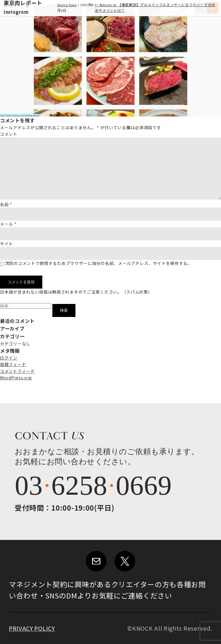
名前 (6, 204)
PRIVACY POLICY (32, 628)
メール (8, 224)
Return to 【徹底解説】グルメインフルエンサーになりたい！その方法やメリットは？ (155, 8)
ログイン (9, 358)
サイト (7, 244)
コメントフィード (17, 371)
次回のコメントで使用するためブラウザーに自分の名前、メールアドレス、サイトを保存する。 (99, 263)
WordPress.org (16, 378)
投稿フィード (13, 364)
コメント (9, 134)
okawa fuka (67, 5)
